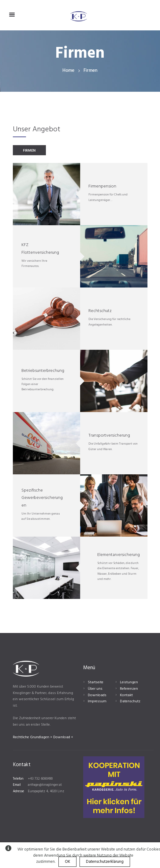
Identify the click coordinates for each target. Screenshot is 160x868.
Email (17, 785)
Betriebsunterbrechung (43, 371)
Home (68, 71)
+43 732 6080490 (40, 779)
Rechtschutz (100, 311)
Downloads (97, 695)
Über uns (95, 689)
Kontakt (126, 695)
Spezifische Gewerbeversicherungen (42, 498)
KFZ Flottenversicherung (40, 249)
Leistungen (129, 682)
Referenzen (129, 689)
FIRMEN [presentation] (29, 151)
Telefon (18, 779)
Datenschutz (130, 701)
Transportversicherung (109, 436)
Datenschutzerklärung (105, 862)
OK (67, 862)
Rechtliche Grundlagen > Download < (43, 737)
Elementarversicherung (119, 555)
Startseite (96, 682)
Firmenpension (102, 186)
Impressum (97, 701)
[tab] (29, 150)
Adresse (19, 791)
